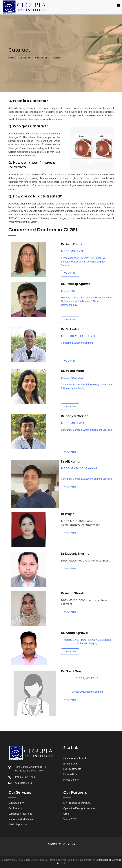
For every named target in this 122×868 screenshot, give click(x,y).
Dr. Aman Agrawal (75, 633)
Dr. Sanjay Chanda (75, 416)
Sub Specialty (42, 58)
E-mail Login (70, 764)
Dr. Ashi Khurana (73, 244)
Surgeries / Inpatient (20, 814)
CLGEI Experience (18, 824)
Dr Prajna (68, 514)
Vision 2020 (70, 819)
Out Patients (15, 808)
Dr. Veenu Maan (73, 371)
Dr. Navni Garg (72, 671)
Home (11, 58)
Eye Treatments (72, 769)
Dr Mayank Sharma (75, 554)
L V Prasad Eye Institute (77, 803)
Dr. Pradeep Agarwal (76, 284)
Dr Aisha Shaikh (73, 593)
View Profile (70, 273)
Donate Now (70, 774)
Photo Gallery (71, 780)
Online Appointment (75, 758)
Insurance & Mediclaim (21, 819)
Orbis (66, 814)
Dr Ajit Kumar (71, 462)
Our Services (25, 58)
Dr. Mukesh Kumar (74, 329)
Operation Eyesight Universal (80, 808)
